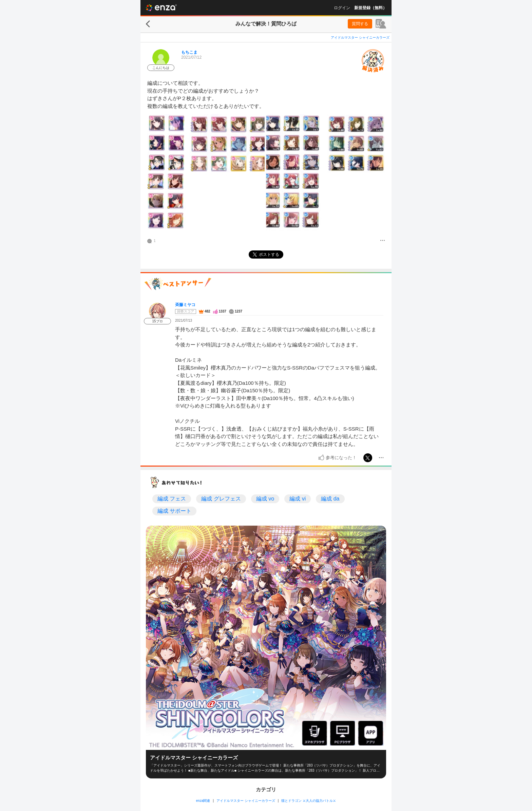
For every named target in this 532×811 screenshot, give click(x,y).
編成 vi (298, 499)
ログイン (342, 8)
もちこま (189, 52)
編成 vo (265, 499)
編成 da (330, 499)
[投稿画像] (206, 173)
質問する (360, 24)
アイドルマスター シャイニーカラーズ (360, 37)
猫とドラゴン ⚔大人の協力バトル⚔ (309, 801)
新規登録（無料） (370, 8)
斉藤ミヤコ (185, 305)
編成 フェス (172, 499)
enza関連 (203, 801)
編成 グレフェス (221, 499)
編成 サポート (174, 511)
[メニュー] (383, 241)
